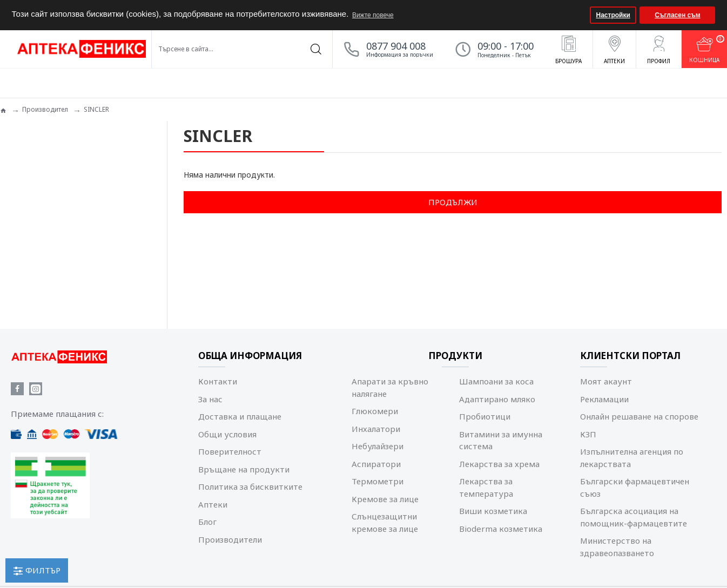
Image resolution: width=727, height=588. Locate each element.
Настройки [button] (613, 15)
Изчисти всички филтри (61, 226)
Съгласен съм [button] (677, 15)
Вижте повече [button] (373, 15)
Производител (45, 109)
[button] (580, 15)
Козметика (36, 175)
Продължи (453, 202)
